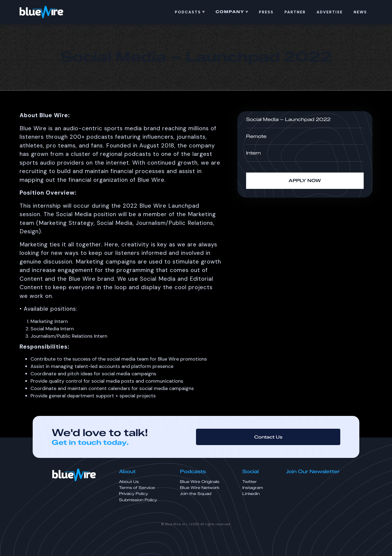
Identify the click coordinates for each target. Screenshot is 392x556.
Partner (295, 12)
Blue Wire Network (200, 488)
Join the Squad (196, 494)
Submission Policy (138, 500)
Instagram (253, 488)
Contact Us (268, 437)
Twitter (249, 482)
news (360, 12)
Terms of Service (137, 488)
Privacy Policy (134, 494)
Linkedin (251, 494)
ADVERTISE (330, 12)
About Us (129, 482)
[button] (190, 12)
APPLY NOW (305, 181)
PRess (266, 12)
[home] (41, 12)
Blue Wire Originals (200, 482)
